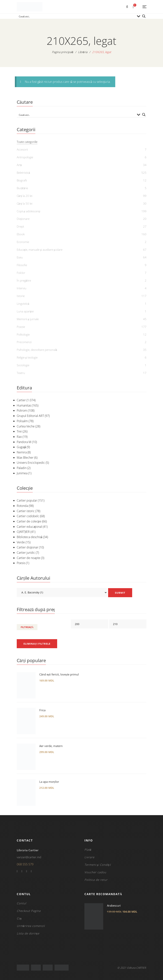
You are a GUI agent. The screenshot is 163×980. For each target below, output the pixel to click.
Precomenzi (24, 342)
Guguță (21, 447)
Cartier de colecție (29, 521)
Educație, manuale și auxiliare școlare (40, 250)
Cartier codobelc (28, 516)
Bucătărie (22, 188)
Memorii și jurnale (28, 319)
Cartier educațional (29, 527)
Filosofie (22, 265)
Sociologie (23, 365)
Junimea (22, 473)
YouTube (27, 871)
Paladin (22, 468)
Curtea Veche (26, 426)
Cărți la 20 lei (25, 196)
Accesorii (22, 149)
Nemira (22, 452)
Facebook (17, 871)
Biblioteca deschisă (30, 537)
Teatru (21, 373)
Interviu (22, 288)
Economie (23, 242)
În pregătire (24, 280)
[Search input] (77, 16)
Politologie (23, 334)
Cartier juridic (26, 553)
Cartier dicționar (27, 547)
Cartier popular (27, 500)
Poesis (21, 563)
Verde (21, 542)
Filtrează (27, 627)
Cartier (21, 400)
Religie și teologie (27, 357)
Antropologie (25, 157)
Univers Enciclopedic (31, 463)
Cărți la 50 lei (25, 203)
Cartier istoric (26, 511)
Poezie (21, 327)
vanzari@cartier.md (29, 857)
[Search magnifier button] (144, 16)
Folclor (21, 273)
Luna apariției (25, 311)
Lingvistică (23, 304)
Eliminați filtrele (37, 644)
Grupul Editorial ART (30, 416)
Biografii (22, 180)
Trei (19, 431)
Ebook (21, 234)
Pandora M (24, 442)
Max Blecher (25, 458)
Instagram (31, 871)
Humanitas (24, 405)
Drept (20, 226)
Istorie (21, 296)
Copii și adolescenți (28, 211)
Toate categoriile (27, 142)
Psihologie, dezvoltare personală (37, 350)
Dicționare (23, 219)
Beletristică (23, 173)
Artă (19, 165)
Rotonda (22, 506)
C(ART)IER (23, 532)
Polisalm (22, 421)
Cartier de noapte (28, 558)
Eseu (20, 257)
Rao (19, 437)
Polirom (22, 410)
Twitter (22, 871)
